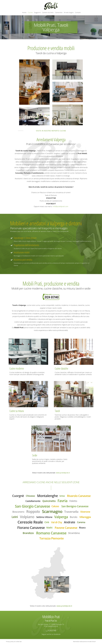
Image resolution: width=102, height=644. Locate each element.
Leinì (15, 517)
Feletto (73, 501)
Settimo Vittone (44, 517)
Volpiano (27, 517)
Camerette (59, 12)
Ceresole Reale (30, 522)
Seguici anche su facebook (51, 634)
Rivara (82, 528)
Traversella (71, 512)
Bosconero (18, 512)
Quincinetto (49, 501)
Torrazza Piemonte (51, 538)
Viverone (85, 512)
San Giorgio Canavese (33, 506)
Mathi (49, 528)
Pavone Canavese (66, 528)
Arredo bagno (69, 12)
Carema (81, 522)
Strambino (74, 533)
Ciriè (47, 522)
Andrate (70, 522)
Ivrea (62, 496)
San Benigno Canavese (75, 506)
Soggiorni (37, 12)
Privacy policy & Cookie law (14, 642)
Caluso (55, 506)
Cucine (30, 12)
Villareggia (85, 517)
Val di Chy (56, 522)
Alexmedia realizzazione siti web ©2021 (84, 642)
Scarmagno (52, 512)
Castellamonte (33, 501)
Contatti (78, 12)
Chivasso (30, 496)
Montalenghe (48, 496)
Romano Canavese (51, 533)
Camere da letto (48, 12)
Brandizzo (28, 533)
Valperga (61, 517)
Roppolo (33, 512)
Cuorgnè (18, 496)
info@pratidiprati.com (60, 206)
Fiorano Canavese (31, 528)
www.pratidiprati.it (63, 473)
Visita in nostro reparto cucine (51, 131)
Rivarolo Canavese (79, 496)
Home (24, 12)
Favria (62, 501)
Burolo (74, 517)
